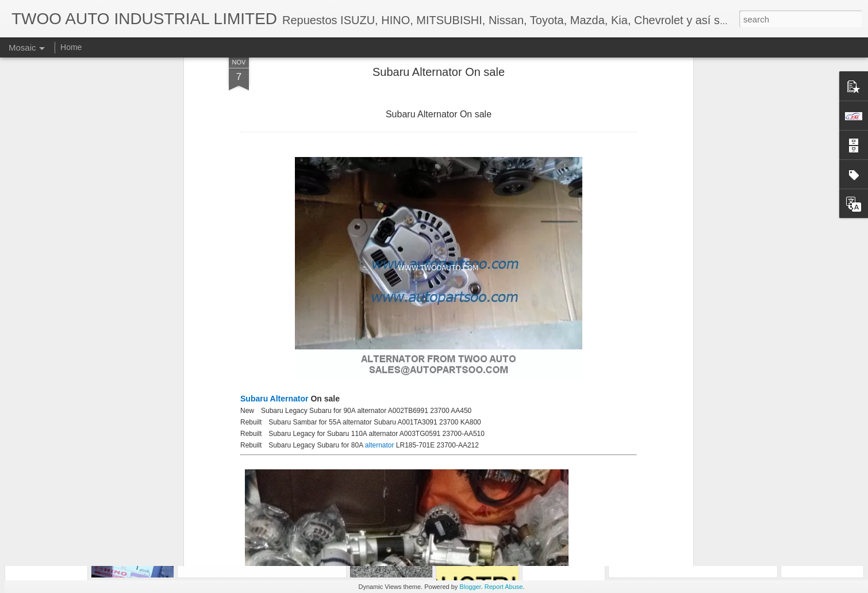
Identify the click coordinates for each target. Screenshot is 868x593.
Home (71, 47)
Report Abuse (504, 587)
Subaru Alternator (274, 293)
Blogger (470, 587)
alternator (381, 339)
